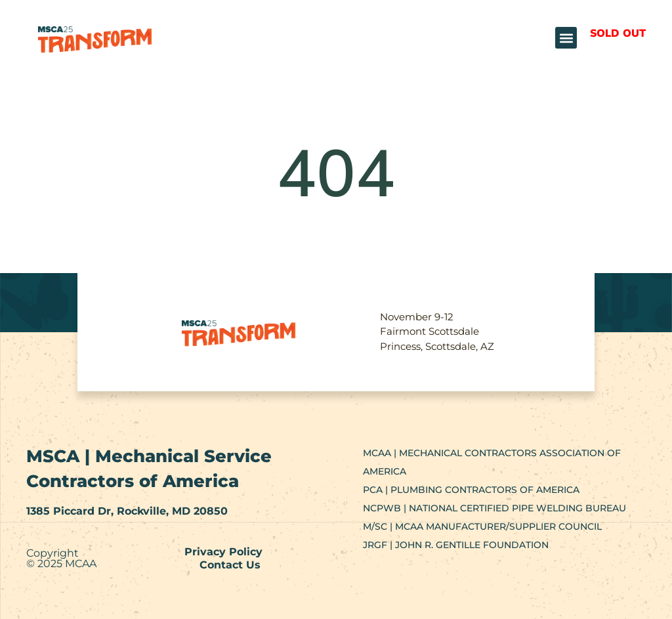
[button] (566, 38)
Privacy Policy (223, 552)
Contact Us (230, 565)
